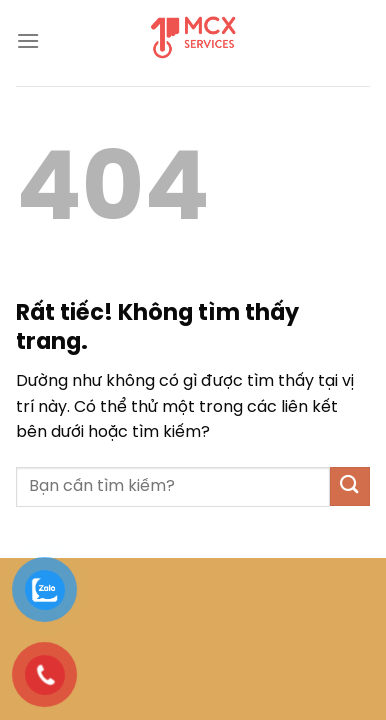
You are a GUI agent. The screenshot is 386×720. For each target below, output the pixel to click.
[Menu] (28, 40)
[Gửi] (350, 486)
